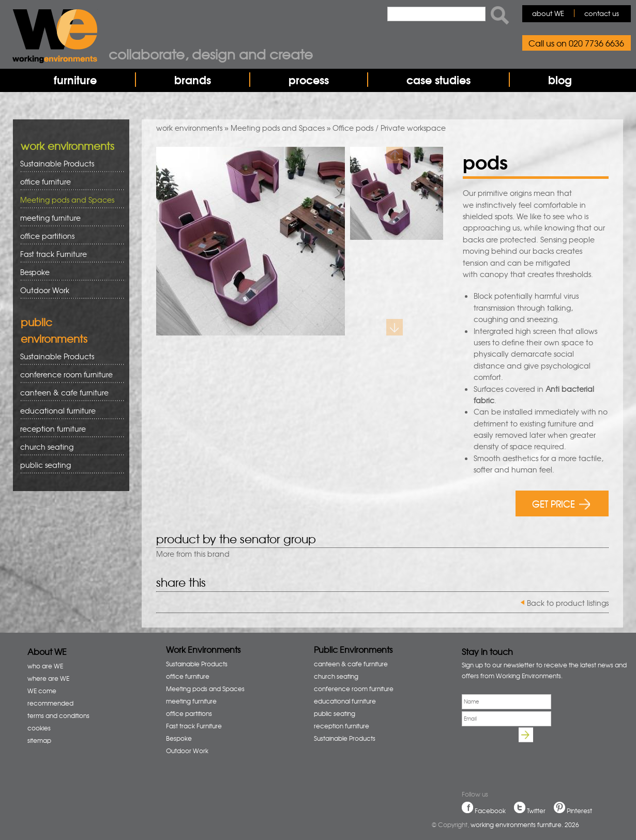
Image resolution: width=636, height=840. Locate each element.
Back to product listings (568, 603)
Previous (395, 155)
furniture (75, 80)
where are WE (48, 678)
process (309, 80)
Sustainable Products (57, 163)
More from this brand (193, 554)
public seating (69, 465)
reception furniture (69, 429)
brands (193, 80)
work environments (189, 128)
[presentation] (540, 751)
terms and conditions (58, 715)
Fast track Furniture (54, 254)
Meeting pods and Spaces (278, 128)
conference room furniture (69, 375)
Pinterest (579, 811)
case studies (438, 80)
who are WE (45, 666)
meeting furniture (69, 218)
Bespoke (35, 272)
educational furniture (69, 411)
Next (395, 327)
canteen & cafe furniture (69, 393)
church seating (47, 447)
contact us (602, 13)
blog (560, 80)
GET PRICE (561, 503)
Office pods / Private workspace (389, 128)
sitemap (39, 740)
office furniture (69, 182)
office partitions (69, 236)
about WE (548, 13)
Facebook (490, 811)
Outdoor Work (45, 290)
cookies (39, 728)
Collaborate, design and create (211, 54)
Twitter (536, 811)
